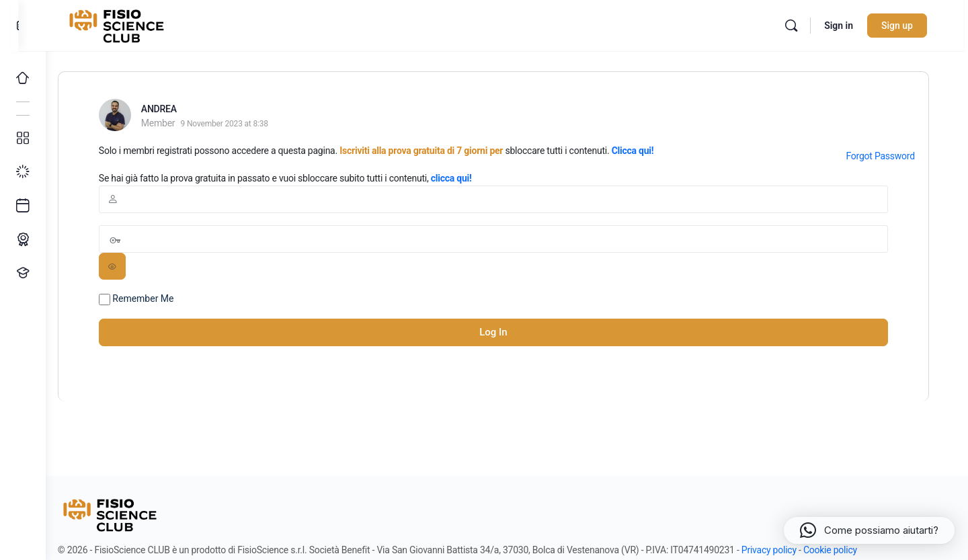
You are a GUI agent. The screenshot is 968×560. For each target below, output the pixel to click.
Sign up (910, 26)
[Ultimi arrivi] (23, 206)
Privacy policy (785, 550)
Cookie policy (846, 550)
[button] (869, 530)
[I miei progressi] (23, 172)
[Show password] (128, 266)
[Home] (23, 78)
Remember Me (153, 299)
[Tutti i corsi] (23, 138)
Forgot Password (891, 156)
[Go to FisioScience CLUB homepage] (136, 24)
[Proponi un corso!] (23, 273)
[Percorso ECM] (23, 239)
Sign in (851, 26)
